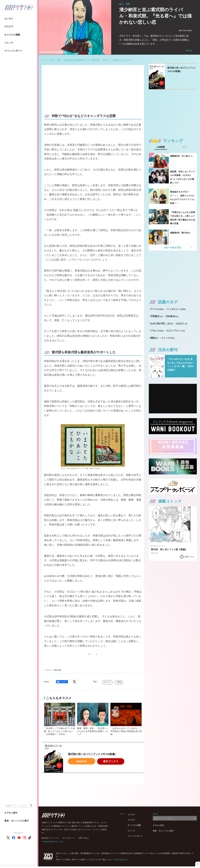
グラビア (9, 27)
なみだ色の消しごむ (162, 323)
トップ (44, 60)
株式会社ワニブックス (50, 838)
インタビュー (176, 309)
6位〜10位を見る (173, 248)
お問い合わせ (84, 838)
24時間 (161, 147)
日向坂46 (172, 316)
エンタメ (9, 19)
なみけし (182, 323)
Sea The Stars (185, 30)
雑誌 (154, 338)
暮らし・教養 (56, 60)
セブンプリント (176, 331)
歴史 (120, 682)
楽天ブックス (111, 761)
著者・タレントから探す (17, 821)
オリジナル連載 (12, 35)
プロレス (157, 331)
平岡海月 (157, 316)
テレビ (108, 682)
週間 (185, 147)
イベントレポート (13, 51)
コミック (9, 43)
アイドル (157, 309)
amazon (82, 761)
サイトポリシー (69, 838)
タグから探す (11, 813)
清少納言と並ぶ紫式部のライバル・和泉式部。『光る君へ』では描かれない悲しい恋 (97, 60)
